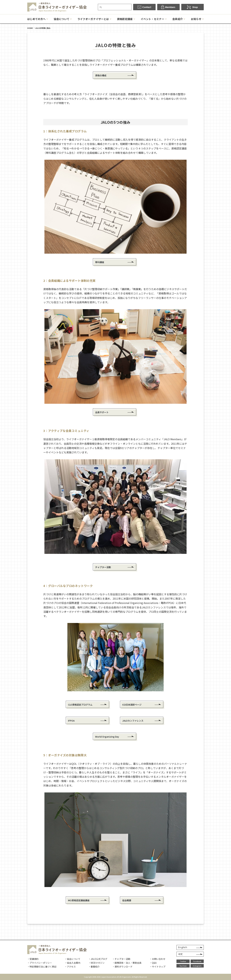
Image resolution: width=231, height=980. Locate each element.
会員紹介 (178, 19)
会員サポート (102, 412)
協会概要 (127, 900)
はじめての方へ (36, 19)
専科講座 (100, 262)
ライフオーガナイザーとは (93, 19)
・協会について (73, 959)
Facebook (197, 961)
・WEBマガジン (96, 963)
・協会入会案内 (73, 963)
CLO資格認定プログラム (80, 705)
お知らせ (196, 19)
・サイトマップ (158, 967)
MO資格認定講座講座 (79, 900)
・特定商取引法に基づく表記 (42, 967)
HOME (30, 28)
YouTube (183, 966)
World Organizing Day (107, 737)
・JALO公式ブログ (98, 959)
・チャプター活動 (121, 959)
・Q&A (153, 963)
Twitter (183, 961)
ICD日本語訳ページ (132, 705)
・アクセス (70, 967)
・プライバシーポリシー (40, 963)
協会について (62, 19)
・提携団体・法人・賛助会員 (127, 963)
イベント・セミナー (152, 19)
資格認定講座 (125, 19)
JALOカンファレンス (133, 721)
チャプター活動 (103, 567)
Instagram (197, 966)
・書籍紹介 (94, 967)
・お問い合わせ (158, 959)
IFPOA (71, 721)
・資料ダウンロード (122, 967)
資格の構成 (101, 75)
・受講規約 (33, 959)
